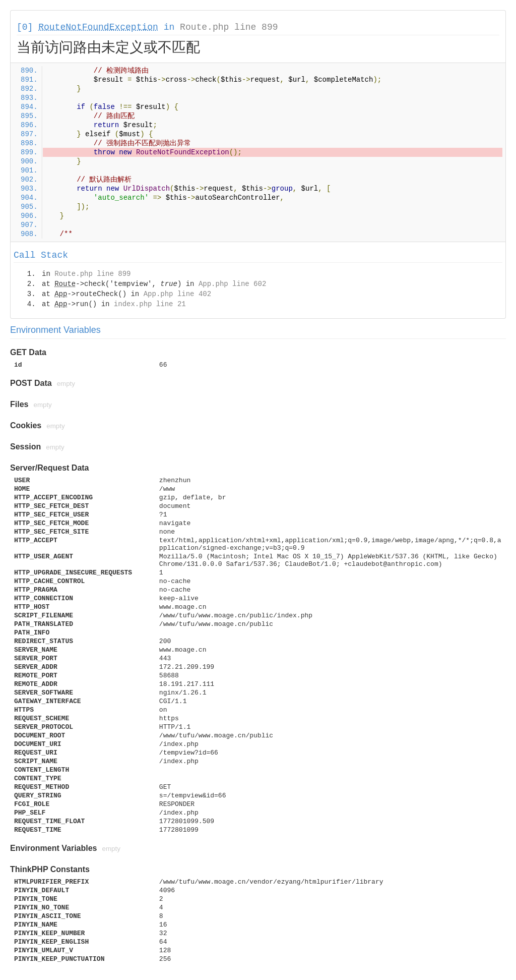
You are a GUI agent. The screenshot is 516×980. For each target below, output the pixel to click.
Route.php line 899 (229, 27)
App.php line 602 (232, 284)
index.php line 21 (150, 304)
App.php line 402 (177, 294)
